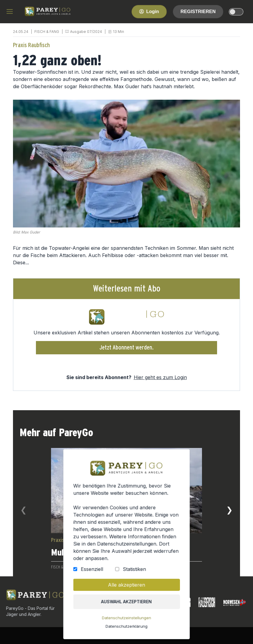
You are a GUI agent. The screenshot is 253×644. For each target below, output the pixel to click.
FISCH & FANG (47, 32)
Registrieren (198, 11)
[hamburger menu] (10, 11)
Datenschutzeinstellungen (126, 620)
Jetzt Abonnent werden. (127, 348)
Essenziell (93, 573)
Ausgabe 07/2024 (86, 32)
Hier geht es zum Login (160, 377)
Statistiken (134, 573)
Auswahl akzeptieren (126, 605)
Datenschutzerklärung (126, 628)
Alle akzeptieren (127, 588)
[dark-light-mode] (236, 12)
